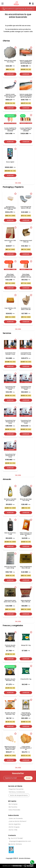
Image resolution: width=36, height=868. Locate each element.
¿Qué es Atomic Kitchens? (18, 821)
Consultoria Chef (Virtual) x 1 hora (10, 354)
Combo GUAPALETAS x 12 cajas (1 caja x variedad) (26, 129)
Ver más (18, 183)
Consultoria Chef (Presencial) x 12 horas (10, 456)
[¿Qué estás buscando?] (18, 9)
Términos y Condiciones (17, 792)
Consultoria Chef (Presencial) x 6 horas (10, 422)
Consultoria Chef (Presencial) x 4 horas (26, 388)
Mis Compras (13, 804)
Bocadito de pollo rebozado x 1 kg (10, 714)
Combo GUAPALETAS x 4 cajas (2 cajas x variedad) (10, 129)
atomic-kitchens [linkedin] (15, 844)
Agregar (10, 74)
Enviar (28, 778)
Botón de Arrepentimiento (19, 795)
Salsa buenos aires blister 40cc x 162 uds (10, 601)
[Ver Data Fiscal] (19, 849)
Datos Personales (14, 810)
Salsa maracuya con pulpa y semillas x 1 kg (26, 534)
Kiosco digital (10, 162)
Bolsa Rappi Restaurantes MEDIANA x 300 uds (10, 276)
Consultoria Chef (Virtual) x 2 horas (26, 354)
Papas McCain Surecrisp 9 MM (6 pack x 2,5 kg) (26, 714)
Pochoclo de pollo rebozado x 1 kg (10, 646)
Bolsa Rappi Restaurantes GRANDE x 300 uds (26, 276)
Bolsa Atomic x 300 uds (10, 241)
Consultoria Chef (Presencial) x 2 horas (10, 388)
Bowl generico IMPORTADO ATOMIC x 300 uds (10, 208)
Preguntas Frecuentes (16, 789)
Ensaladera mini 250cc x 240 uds (26, 309)
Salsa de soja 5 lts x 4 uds (10, 534)
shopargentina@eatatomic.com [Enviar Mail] (19, 841)
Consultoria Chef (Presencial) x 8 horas (26, 422)
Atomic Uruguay (14, 827)
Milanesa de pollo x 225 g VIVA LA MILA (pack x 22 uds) (10, 748)
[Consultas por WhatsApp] (32, 862)
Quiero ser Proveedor (16, 818)
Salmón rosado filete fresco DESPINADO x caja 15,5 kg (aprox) (26, 62)
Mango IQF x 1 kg (26, 645)
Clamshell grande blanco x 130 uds (26, 207)
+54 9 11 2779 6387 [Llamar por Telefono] (16, 838)
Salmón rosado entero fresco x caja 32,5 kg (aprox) (10, 96)
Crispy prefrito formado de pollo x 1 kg (26, 748)
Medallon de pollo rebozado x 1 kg (10, 680)
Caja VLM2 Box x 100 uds (10, 309)
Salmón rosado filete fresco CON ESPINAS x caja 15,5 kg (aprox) (26, 96)
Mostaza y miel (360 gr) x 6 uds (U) (10, 500)
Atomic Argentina (15, 824)
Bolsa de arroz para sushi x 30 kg (10, 567)
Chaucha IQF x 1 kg (26, 679)
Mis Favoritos (13, 807)
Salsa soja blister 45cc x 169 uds (26, 601)
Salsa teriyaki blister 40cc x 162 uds (26, 567)
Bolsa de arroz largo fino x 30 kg (10, 61)
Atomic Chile (13, 830)
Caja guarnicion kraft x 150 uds (26, 241)
